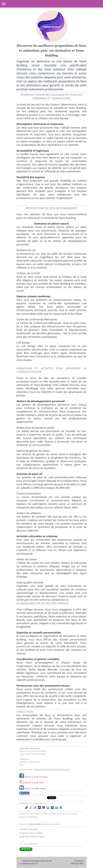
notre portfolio (35, 824)
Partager (24, 793)
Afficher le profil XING (34, 783)
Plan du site (46, 861)
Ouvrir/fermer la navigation (51, 4)
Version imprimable (30, 861)
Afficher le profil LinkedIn (35, 789)
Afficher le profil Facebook (36, 777)
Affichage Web (77, 864)
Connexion (79, 861)
